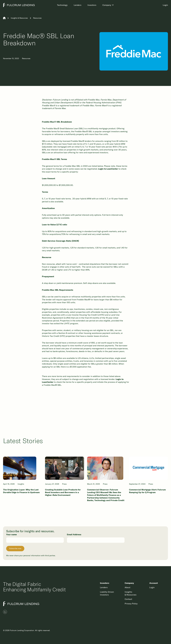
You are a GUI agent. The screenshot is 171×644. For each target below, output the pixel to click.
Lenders (78, 5)
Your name (11, 534)
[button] (108, 5)
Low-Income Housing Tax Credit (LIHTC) (86, 315)
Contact (128, 599)
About (128, 587)
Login (165, 5)
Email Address (74, 534)
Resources (37, 18)
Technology (62, 5)
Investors (92, 5)
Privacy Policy (131, 604)
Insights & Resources (19, 18)
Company (107, 5)
